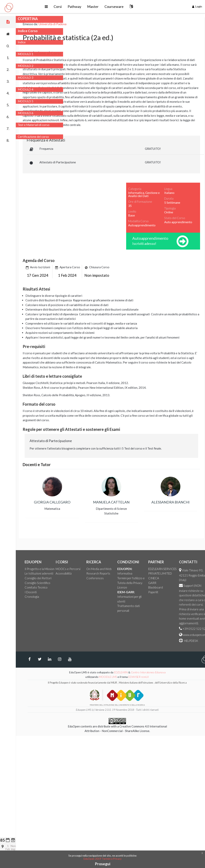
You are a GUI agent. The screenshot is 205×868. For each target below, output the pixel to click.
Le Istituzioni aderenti (74, 573)
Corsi (79, 6)
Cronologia (67, 597)
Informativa (160, 573)
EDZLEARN (156, 672)
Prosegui (103, 864)
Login (197, 6)
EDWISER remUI (174, 677)
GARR (188, 583)
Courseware (135, 6)
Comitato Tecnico (72, 587)
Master (114, 6)
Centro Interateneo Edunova (184, 672)
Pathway (96, 6)
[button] (67, 7)
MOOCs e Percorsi (103, 569)
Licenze (158, 587)
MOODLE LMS (143, 677)
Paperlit (189, 592)
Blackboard (191, 587)
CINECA (189, 578)
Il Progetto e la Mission (75, 569)
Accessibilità (99, 573)
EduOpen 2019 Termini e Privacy (103, 859)
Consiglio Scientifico (73, 583)
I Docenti (66, 592)
